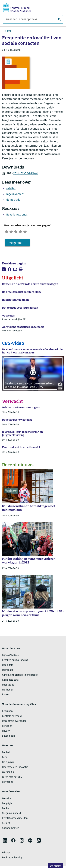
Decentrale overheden (14, 722)
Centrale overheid (12, 717)
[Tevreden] (24, 232)
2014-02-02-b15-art (26, 174)
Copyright (7, 804)
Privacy (6, 732)
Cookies (6, 809)
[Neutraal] (18, 232)
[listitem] (4, 270)
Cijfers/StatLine (10, 656)
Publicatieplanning (12, 859)
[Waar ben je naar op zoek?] (33, 19)
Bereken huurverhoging (15, 661)
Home (8, 31)
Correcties (8, 783)
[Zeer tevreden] (30, 232)
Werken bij (8, 773)
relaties (11, 189)
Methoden (8, 691)
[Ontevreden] (13, 232)
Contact (6, 753)
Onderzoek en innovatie (15, 768)
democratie (13, 200)
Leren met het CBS (12, 778)
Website (7, 800)
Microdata (7, 671)
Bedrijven (7, 712)
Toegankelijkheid (11, 814)
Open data (8, 666)
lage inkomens (15, 194)
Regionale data (10, 681)
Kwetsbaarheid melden (15, 819)
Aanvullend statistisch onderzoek (20, 676)
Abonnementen (11, 829)
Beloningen (8, 737)
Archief (6, 824)
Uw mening (56, 866)
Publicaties (8, 686)
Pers (4, 758)
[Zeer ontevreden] (7, 232)
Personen (7, 727)
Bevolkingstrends (17, 215)
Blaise (5, 696)
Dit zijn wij (8, 763)
